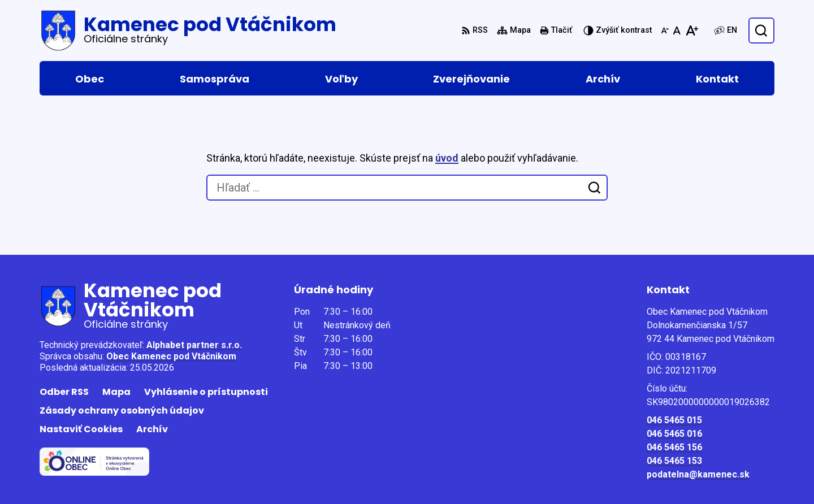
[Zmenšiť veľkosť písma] (665, 31)
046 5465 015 (674, 420)
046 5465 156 (674, 447)
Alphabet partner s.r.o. (194, 345)
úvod (447, 158)
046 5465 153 (674, 461)
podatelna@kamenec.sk (698, 474)
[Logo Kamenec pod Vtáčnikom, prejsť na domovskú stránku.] (188, 31)
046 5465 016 (674, 434)
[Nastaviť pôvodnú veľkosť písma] (677, 31)
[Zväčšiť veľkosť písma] (692, 31)
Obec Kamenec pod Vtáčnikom (171, 356)
